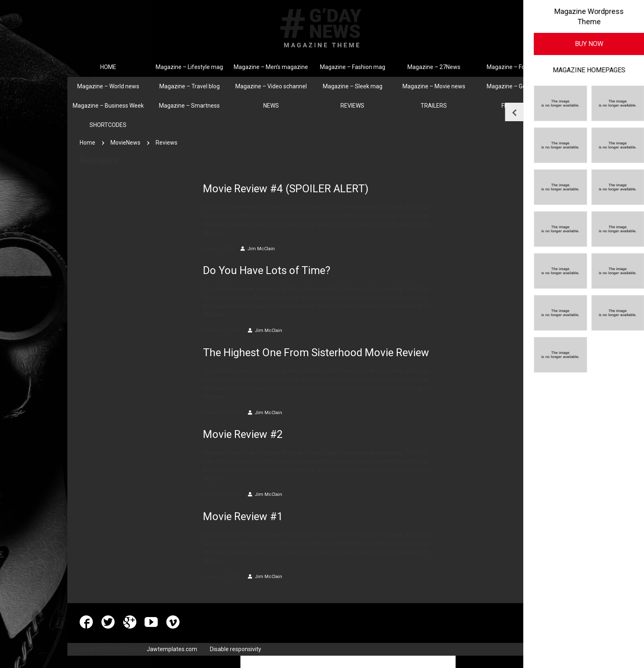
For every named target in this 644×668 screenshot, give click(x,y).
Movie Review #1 (243, 516)
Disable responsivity (236, 649)
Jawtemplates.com (172, 649)
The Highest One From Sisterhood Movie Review (316, 352)
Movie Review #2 (243, 434)
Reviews (167, 143)
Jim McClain (258, 249)
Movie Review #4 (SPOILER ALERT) (286, 189)
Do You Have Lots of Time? (267, 270)
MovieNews (125, 143)
